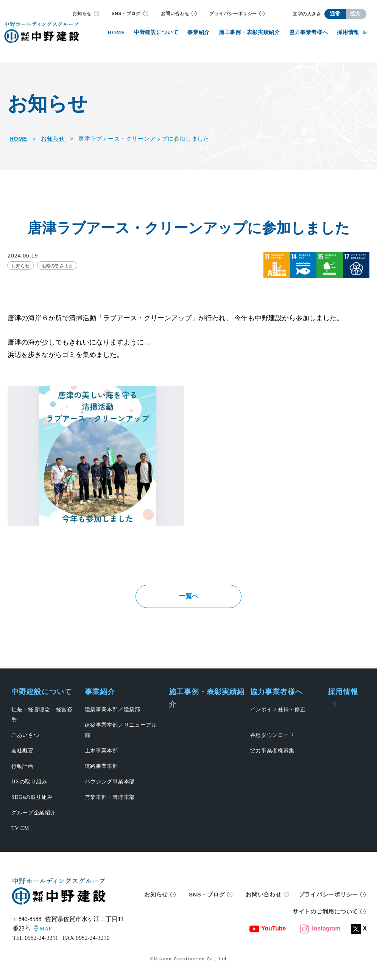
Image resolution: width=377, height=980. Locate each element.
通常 (335, 14)
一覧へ (188, 600)
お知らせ (82, 14)
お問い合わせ (175, 14)
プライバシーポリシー (233, 14)
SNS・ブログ (126, 14)
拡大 (355, 14)
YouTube (268, 936)
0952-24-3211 (41, 945)
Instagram (320, 936)
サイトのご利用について (325, 919)
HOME (18, 139)
